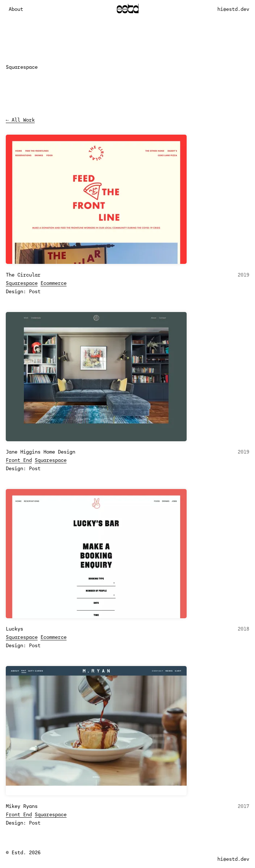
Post (35, 291)
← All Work (20, 120)
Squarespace (22, 283)
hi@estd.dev (233, 9)
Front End (19, 460)
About (16, 9)
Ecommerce (54, 283)
